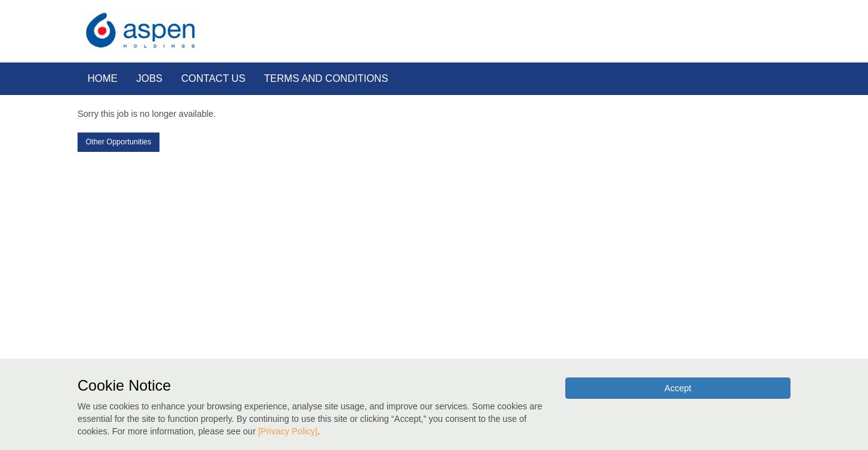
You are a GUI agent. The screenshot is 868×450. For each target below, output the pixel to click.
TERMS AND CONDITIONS (326, 78)
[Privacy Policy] (288, 431)
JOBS (149, 78)
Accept (678, 388)
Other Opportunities (119, 142)
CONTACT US (214, 78)
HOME (103, 78)
